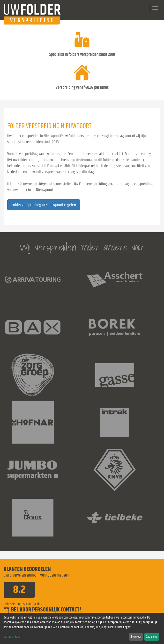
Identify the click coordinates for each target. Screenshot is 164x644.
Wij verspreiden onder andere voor (82, 247)
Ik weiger (136, 637)
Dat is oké (152, 637)
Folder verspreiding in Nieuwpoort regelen (44, 205)
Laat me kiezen (12, 637)
